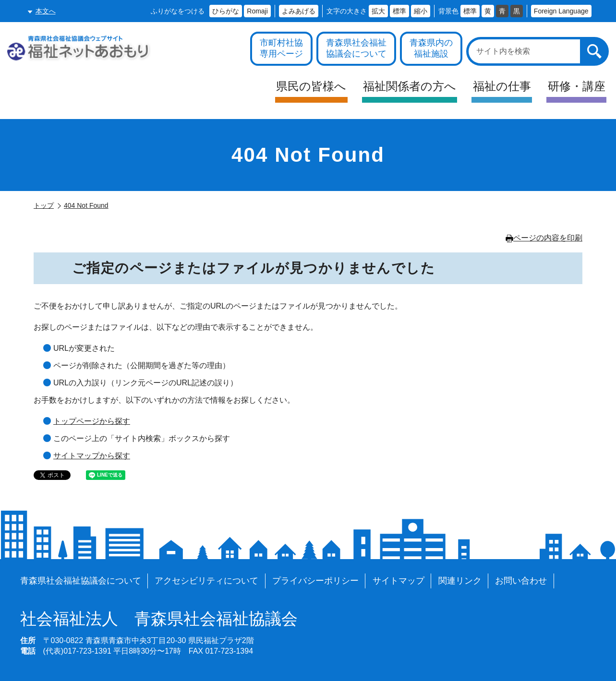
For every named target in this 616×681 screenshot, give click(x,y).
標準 (399, 11)
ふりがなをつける (178, 11)
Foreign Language (561, 11)
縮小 (421, 11)
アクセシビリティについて (206, 581)
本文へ (46, 11)
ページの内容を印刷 (544, 238)
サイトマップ (399, 581)
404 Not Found (86, 205)
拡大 (378, 11)
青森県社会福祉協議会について (81, 581)
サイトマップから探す (92, 456)
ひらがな (226, 11)
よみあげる (299, 11)
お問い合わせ (521, 581)
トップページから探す (92, 421)
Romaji (257, 11)
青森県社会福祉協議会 (159, 619)
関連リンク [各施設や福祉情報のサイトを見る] (460, 581)
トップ (44, 205)
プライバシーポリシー (315, 581)
